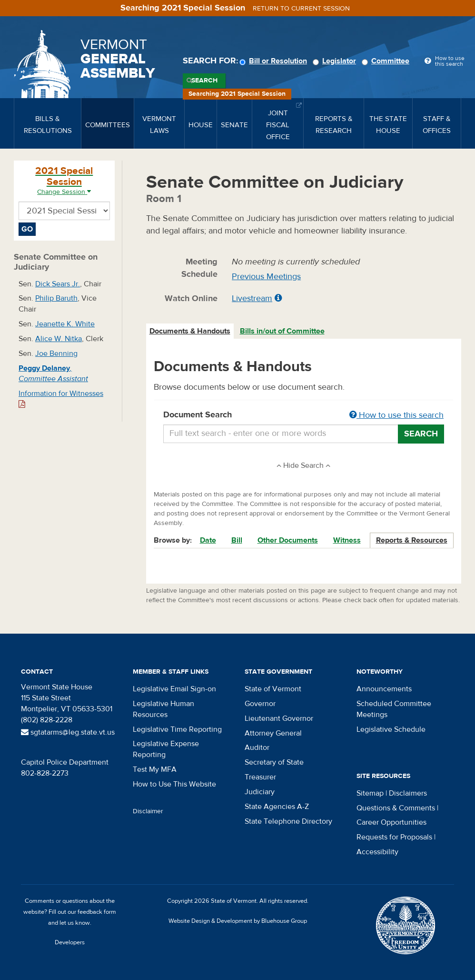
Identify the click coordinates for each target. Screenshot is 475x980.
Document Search (304, 415)
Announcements (384, 689)
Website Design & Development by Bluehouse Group (238, 921)
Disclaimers (408, 793)
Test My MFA (155, 769)
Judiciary (260, 792)
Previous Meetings (266, 277)
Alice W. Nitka (59, 339)
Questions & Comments (396, 808)
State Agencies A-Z (277, 807)
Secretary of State (274, 762)
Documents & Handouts (190, 331)
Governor (260, 704)
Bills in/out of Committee (282, 331)
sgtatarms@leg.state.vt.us (68, 732)
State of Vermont (273, 689)
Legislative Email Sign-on (174, 689)
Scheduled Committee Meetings (394, 709)
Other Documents (288, 540)
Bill (237, 540)
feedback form (97, 912)
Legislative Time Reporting (177, 729)
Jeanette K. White (65, 324)
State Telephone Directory (288, 821)
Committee (387, 61)
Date (208, 540)
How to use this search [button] (396, 415)
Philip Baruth (56, 298)
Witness (347, 540)
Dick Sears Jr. (58, 284)
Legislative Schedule (391, 729)
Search (204, 81)
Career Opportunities (391, 822)
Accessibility (377, 852)
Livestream (252, 298)
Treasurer (260, 777)
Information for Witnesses (61, 399)
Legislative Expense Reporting (166, 749)
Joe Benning (56, 354)
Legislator (336, 61)
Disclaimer (148, 811)
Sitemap (370, 793)
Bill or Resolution (275, 61)
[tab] (190, 331)
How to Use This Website (174, 784)
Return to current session (301, 9)
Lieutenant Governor (279, 718)
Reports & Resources (412, 540)
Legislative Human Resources (163, 709)
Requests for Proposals (394, 837)
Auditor (257, 748)
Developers (70, 942)
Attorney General (273, 733)
